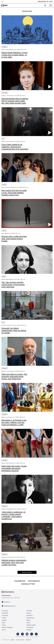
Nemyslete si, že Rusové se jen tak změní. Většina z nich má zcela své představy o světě (14, 422)
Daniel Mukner (10, 50)
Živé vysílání (5, 613)
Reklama (29, 613)
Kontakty (29, 630)
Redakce (6, 233)
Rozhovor (4, 50)
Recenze (3, 141)
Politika (4, 185)
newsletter (28, 584)
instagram (34, 581)
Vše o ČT (4, 630)
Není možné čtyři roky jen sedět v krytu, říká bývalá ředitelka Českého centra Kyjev (14, 193)
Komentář (4, 325)
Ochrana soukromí (20, 640)
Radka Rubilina (10, 279)
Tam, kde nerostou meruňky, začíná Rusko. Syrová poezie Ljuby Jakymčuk (13, 285)
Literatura (5, 47)
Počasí (3, 623)
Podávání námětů (31, 625)
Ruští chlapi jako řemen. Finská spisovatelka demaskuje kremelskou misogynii (14, 468)
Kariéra (28, 623)
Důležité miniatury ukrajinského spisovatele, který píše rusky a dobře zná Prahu (14, 563)
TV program (5, 611)
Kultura (4, 230)
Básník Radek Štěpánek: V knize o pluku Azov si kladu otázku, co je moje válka (15, 55)
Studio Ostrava (30, 618)
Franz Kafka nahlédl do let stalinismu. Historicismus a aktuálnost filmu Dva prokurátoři (15, 147)
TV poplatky (5, 615)
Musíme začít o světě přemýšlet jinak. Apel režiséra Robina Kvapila (14, 239)
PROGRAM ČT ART (45, 2)
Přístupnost (28, 640)
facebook (20, 581)
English (12, 640)
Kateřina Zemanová (11, 187)
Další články (27, 572)
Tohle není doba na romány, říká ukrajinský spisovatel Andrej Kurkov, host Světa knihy (14, 377)
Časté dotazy (30, 627)
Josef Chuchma (10, 141)
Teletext (4, 618)
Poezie (4, 276)
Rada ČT (29, 620)
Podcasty (4, 620)
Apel (3, 233)
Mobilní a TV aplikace (7, 627)
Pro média (29, 611)
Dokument (5, 93)
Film (3, 139)
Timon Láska (10, 96)
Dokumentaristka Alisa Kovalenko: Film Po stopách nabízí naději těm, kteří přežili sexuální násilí (15, 101)
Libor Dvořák (10, 371)
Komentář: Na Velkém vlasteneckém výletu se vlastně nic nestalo (14, 331)
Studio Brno (30, 615)
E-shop (4, 625)
